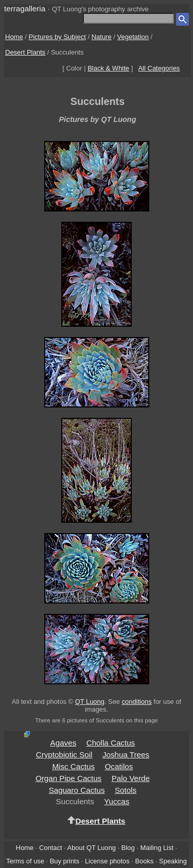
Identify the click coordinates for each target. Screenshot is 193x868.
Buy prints (65, 861)
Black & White (108, 68)
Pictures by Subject (57, 37)
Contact (50, 848)
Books (144, 861)
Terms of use (25, 861)
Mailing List (157, 848)
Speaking (173, 861)
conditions (137, 702)
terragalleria (25, 8)
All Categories (159, 68)
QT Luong (90, 702)
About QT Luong (92, 848)
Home (14, 37)
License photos (107, 861)
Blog (128, 848)
